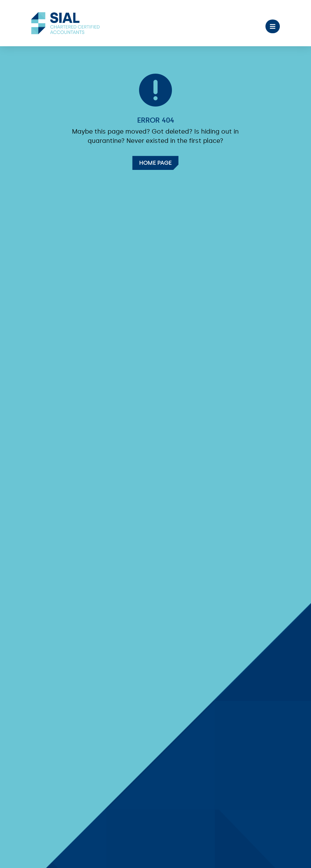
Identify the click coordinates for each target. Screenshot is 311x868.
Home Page (155, 163)
